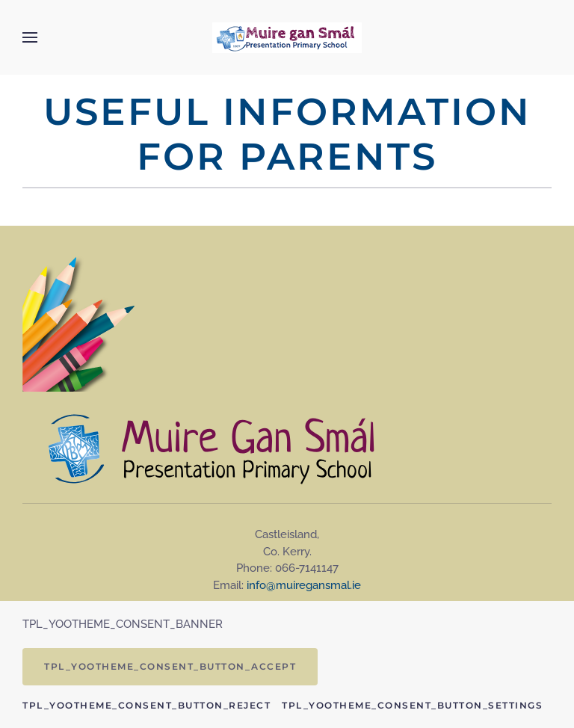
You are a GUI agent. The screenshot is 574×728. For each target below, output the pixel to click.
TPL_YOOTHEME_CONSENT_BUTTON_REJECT (146, 705)
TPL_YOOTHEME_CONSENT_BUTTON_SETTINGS (412, 705)
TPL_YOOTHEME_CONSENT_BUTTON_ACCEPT (170, 666)
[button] (30, 37)
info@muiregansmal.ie (304, 585)
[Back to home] (287, 37)
